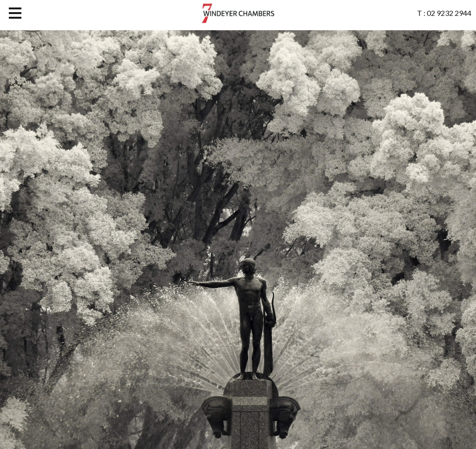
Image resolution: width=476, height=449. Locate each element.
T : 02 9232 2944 (444, 11)
